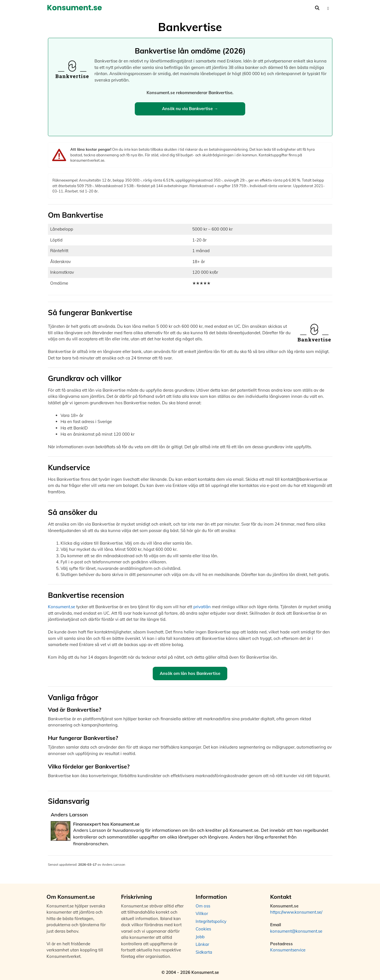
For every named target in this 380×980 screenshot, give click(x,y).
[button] (328, 8)
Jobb (200, 937)
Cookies (203, 929)
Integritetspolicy (211, 921)
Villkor (202, 913)
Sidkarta (204, 952)
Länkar (202, 944)
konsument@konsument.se (296, 931)
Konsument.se (62, 607)
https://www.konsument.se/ (296, 912)
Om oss (203, 906)
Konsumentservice (288, 950)
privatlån (202, 607)
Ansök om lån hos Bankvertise (190, 673)
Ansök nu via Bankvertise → (190, 109)
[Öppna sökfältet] (317, 8)
